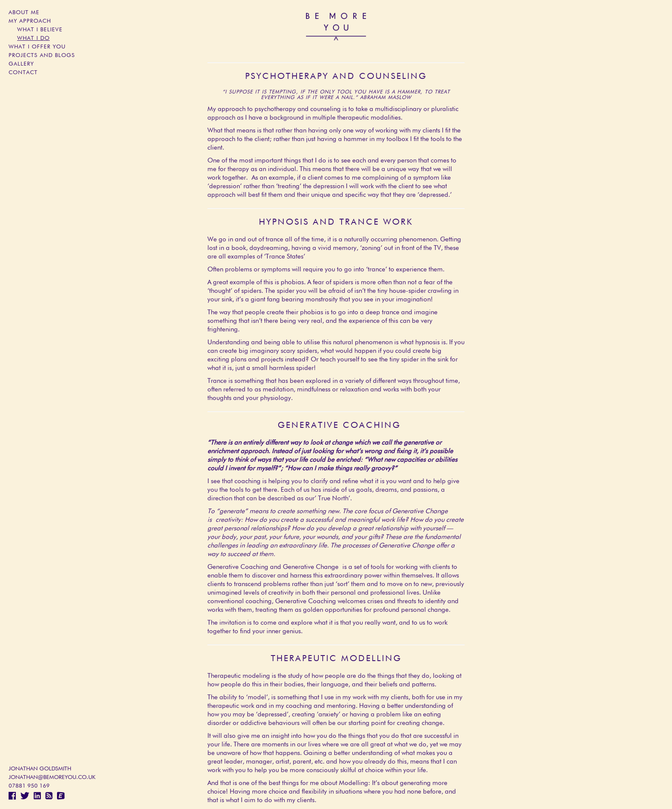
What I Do (33, 38)
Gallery (21, 64)
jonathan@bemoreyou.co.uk (52, 777)
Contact (23, 73)
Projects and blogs (42, 56)
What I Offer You (37, 47)
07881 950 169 (29, 786)
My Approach (30, 21)
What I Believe (40, 30)
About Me (24, 13)
